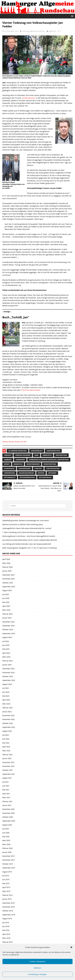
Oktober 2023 (8, 676)
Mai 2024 (6, 649)
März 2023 (6, 704)
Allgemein (53, 31)
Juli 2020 (6, 829)
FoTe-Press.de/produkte (31, 390)
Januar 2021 (7, 805)
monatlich (18, 464)
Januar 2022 (7, 758)
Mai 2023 (6, 696)
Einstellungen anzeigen (37, 974)
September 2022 (9, 727)
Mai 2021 (6, 790)
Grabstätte (47, 455)
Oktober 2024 (8, 629)
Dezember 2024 (8, 622)
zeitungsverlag (45, 477)
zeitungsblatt (10, 477)
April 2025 (6, 606)
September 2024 (9, 633)
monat (7, 464)
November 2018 (9, 907)
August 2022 (7, 731)
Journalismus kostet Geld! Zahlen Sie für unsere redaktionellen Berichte (30, 540)
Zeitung (41, 473)
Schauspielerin (25, 469)
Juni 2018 (6, 926)
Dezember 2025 (8, 575)
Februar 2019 (7, 895)
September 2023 (9, 680)
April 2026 (6, 559)
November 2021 (9, 766)
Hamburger (20, 460)
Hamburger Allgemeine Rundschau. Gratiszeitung (49, 460)
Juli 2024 (6, 641)
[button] (71, 947)
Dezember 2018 (8, 903)
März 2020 (6, 844)
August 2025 (7, 590)
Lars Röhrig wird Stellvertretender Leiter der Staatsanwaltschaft (27, 544)
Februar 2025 (7, 614)
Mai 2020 (6, 837)
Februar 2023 (7, 708)
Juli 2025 (6, 594)
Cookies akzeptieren (37, 961)
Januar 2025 (7, 618)
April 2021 (6, 794)
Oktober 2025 (8, 583)
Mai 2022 (6, 743)
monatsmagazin (33, 464)
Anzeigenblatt (37, 451)
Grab (37, 455)
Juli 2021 (6, 782)
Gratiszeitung (61, 455)
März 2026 (6, 563)
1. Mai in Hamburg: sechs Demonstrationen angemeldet (24, 532)
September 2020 (9, 821)
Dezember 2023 (8, 669)
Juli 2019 (6, 876)
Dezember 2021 (8, 762)
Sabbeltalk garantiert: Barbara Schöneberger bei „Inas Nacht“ (26, 520)
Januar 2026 (7, 571)
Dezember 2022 (8, 715)
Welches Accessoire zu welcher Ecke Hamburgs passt (23, 524)
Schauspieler (9, 469)
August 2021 (7, 778)
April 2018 (6, 934)
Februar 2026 (7, 567)
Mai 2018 (6, 930)
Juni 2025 (6, 598)
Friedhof (8, 455)
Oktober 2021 (8, 770)
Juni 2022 (6, 739)
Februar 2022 (7, 755)
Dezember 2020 (8, 809)
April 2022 (6, 747)
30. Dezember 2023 (11, 31)
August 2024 (7, 637)
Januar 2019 (7, 899)
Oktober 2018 (8, 911)
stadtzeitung (9, 473)
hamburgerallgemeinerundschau (33, 31)
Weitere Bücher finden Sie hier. (15, 442)
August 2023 (7, 684)
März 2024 (6, 657)
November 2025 (9, 579)
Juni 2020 (6, 833)
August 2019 (7, 872)
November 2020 (9, 813)
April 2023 (6, 700)
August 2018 (7, 919)
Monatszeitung (50, 464)
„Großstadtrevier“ (29, 98)
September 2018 (9, 915)
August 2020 (7, 825)
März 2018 (6, 938)
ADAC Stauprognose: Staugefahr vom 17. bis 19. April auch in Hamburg (29, 548)
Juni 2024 (6, 645)
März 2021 (6, 797)
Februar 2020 (7, 848)
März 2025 (6, 610)
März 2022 (6, 751)
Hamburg (8, 460)
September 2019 (9, 868)
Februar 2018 (7, 942)
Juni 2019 (6, 879)
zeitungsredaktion (27, 477)
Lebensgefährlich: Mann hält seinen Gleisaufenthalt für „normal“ (27, 528)
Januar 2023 (7, 712)
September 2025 (9, 587)
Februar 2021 (7, 801)
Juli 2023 (6, 688)
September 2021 (9, 774)
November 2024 (9, 626)
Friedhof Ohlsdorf (23, 455)
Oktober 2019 (8, 864)
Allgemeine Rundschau (18, 451)
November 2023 (9, 673)
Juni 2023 (6, 692)
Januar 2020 (7, 852)
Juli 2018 (6, 923)
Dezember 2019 (8, 856)
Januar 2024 (7, 665)
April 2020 (6, 840)
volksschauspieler (26, 473)
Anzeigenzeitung (53, 451)
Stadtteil (38, 469)
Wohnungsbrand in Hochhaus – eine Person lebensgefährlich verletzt (29, 536)
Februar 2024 (7, 661)
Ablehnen (37, 968)
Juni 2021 (6, 786)
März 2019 (6, 891)
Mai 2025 (6, 602)
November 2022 (9, 719)
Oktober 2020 (8, 817)
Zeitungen (52, 473)
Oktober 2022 (8, 723)
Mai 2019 (6, 883)
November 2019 (9, 860)
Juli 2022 (6, 735)
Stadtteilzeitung (53, 469)
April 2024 (6, 653)
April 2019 (6, 887)
